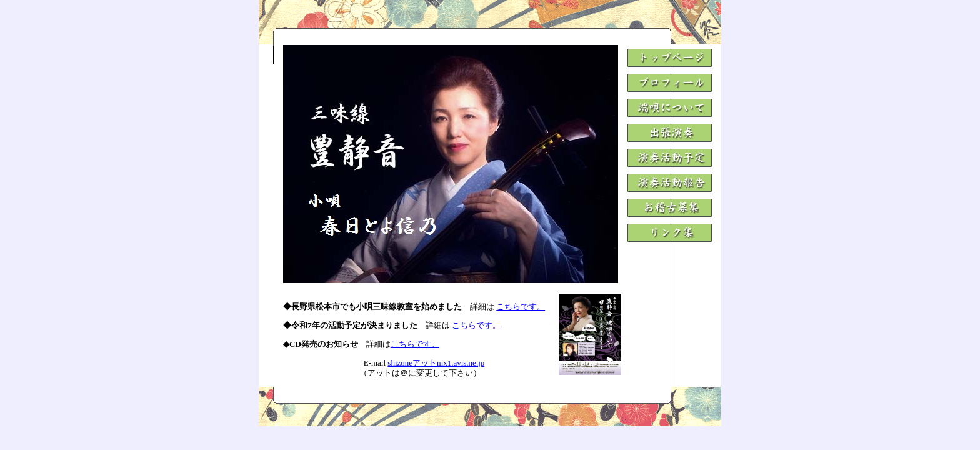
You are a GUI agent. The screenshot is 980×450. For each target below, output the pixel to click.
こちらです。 (521, 307)
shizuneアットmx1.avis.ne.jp (436, 363)
